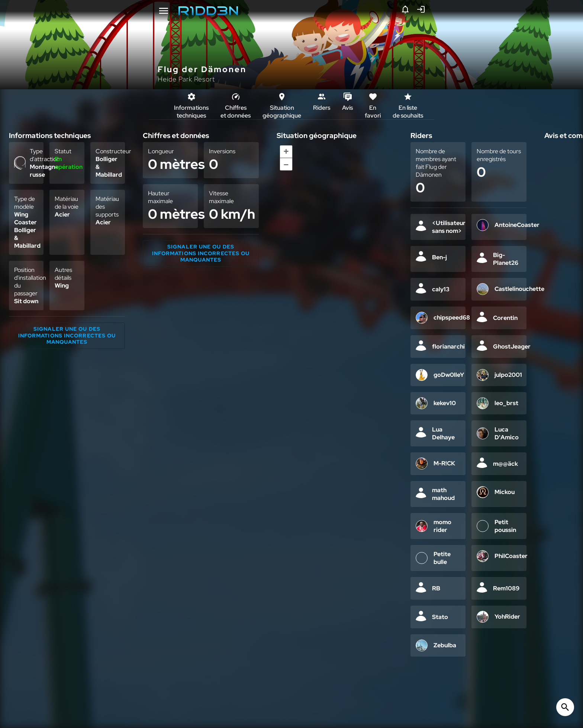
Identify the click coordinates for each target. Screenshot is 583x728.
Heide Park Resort (186, 79)
